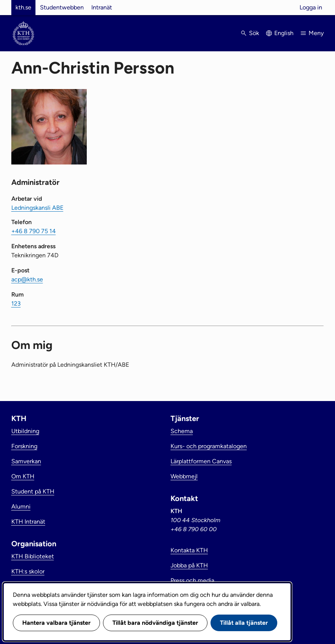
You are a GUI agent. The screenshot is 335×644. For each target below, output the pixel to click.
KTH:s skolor (28, 571)
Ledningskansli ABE (37, 208)
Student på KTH (33, 491)
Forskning (24, 446)
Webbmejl (184, 476)
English (284, 33)
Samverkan (26, 461)
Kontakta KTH (189, 550)
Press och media (192, 580)
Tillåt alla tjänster (244, 623)
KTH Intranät (28, 522)
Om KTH (23, 476)
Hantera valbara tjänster (56, 623)
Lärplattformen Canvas (201, 461)
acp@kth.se (27, 279)
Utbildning (25, 431)
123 (16, 304)
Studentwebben (62, 7)
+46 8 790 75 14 (34, 231)
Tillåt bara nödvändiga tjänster (155, 623)
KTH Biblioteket (33, 556)
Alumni (21, 506)
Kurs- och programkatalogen (209, 446)
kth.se (23, 7)
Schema (182, 431)
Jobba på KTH (189, 565)
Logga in (311, 7)
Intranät (102, 7)
